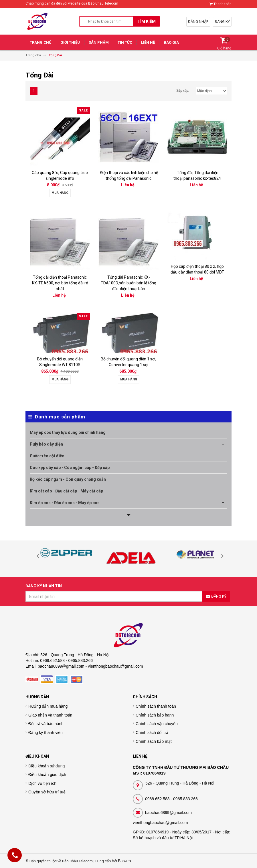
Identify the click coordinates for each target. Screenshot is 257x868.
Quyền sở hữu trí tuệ (47, 792)
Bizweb (124, 861)
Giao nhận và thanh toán (50, 715)
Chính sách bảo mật (154, 741)
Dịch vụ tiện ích (42, 783)
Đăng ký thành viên (46, 733)
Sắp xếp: (183, 91)
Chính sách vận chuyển (157, 724)
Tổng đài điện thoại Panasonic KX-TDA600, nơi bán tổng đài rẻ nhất (60, 283)
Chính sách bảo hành (155, 715)
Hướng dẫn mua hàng (48, 706)
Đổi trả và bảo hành (46, 724)
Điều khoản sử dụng (47, 766)
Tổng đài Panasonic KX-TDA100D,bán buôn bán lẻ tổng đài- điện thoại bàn (128, 283)
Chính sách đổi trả (152, 733)
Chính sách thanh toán (156, 706)
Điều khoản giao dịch (47, 775)
